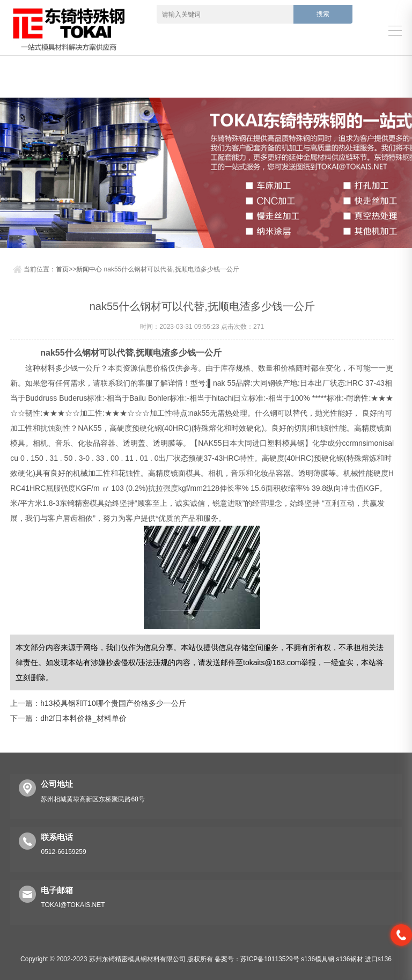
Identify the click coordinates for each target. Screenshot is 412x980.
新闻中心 (89, 269)
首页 (62, 269)
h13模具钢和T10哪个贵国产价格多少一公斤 (113, 703)
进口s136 (378, 959)
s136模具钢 (318, 959)
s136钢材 (349, 959)
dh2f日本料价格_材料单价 (83, 718)
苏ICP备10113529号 (270, 959)
